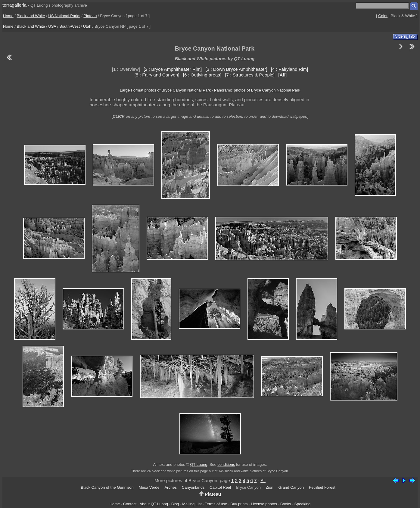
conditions (226, 464)
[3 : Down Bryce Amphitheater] (236, 69)
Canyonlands (193, 487)
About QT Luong (154, 504)
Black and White (31, 16)
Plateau (90, 16)
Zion (270, 487)
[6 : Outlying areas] (202, 75)
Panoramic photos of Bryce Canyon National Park (257, 90)
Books (286, 504)
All (263, 480)
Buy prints (239, 504)
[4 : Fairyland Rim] (289, 69)
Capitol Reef (220, 487)
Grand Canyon (291, 487)
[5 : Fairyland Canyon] (157, 75)
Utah (87, 26)
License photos (264, 504)
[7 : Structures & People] (250, 75)
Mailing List (192, 504)
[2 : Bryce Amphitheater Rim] (173, 69)
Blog (175, 504)
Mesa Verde (149, 487)
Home (8, 16)
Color (383, 16)
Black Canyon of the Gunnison (107, 487)
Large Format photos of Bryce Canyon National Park (165, 90)
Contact (130, 504)
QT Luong (199, 464)
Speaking (302, 504)
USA (52, 26)
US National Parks (64, 16)
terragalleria (14, 5)
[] (282, 75)
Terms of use (216, 504)
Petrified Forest (322, 487)
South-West (70, 26)
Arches (170, 487)
